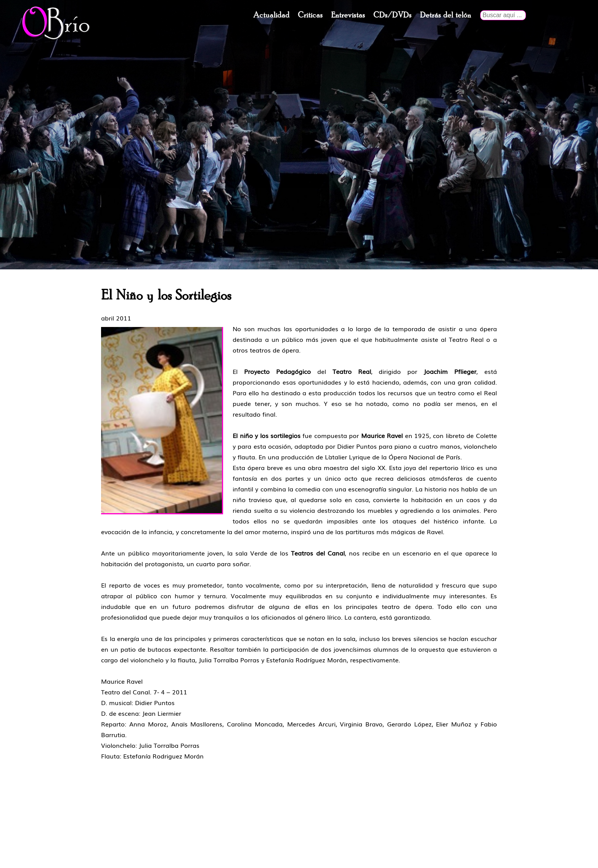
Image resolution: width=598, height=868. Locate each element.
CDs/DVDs (392, 15)
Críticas (310, 15)
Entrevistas (348, 15)
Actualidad (271, 15)
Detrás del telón (445, 15)
